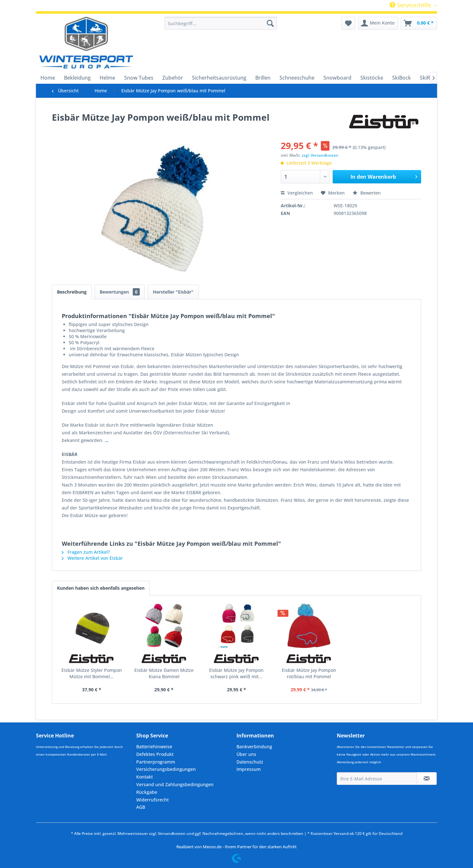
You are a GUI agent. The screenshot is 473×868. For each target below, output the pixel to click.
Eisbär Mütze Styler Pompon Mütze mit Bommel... (92, 673)
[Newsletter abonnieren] (427, 779)
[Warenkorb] (419, 23)
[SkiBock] (402, 78)
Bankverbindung (254, 747)
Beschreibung (72, 292)
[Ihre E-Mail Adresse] (377, 779)
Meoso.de (212, 847)
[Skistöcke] (372, 78)
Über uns (246, 754)
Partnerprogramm (156, 762)
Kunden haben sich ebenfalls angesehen (101, 588)
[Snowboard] (337, 78)
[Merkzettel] (348, 23)
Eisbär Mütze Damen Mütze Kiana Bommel (164, 673)
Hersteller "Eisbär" (173, 292)
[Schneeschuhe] (297, 78)
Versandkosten (172, 833)
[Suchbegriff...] (221, 23)
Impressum (249, 769)
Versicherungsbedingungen (166, 769)
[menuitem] (221, 23)
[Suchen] (270, 23)
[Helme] (107, 78)
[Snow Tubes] (139, 78)
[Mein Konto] (378, 23)
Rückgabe (147, 792)
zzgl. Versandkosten (320, 155)
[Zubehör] (173, 78)
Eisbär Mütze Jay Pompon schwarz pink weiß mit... (236, 673)
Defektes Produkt (155, 754)
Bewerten (367, 193)
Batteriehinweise (154, 747)
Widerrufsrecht (152, 800)
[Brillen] (263, 78)
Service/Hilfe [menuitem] (411, 5)
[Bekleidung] (77, 78)
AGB (141, 807)
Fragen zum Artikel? (86, 552)
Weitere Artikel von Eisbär (92, 558)
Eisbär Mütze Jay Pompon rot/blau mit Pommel (309, 673)
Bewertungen (120, 292)
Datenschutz (250, 762)
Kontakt (145, 777)
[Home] (48, 78)
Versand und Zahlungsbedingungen (175, 784)
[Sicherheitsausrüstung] (219, 78)
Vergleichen (297, 193)
